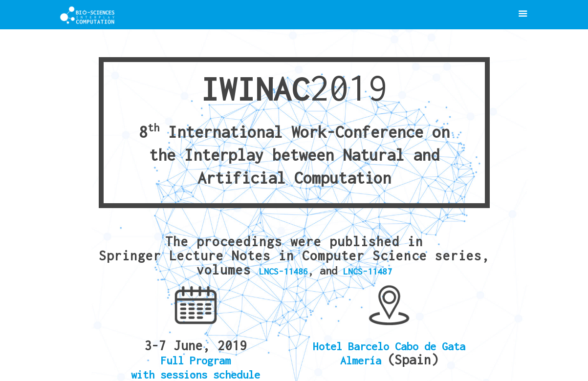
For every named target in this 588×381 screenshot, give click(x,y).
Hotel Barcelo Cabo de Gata (389, 346)
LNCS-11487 (368, 271)
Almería (364, 360)
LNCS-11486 (283, 271)
